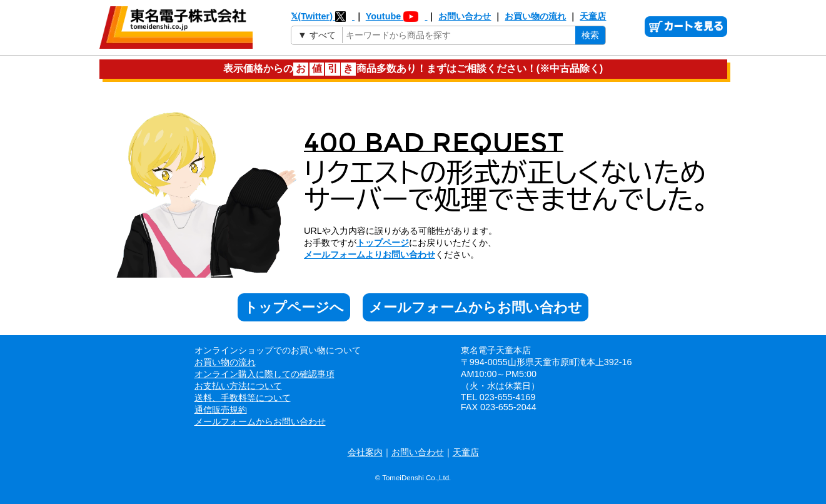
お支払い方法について (238, 386)
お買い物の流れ (535, 16)
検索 (590, 35)
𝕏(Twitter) (323, 16)
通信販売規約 (221, 410)
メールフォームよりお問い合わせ (370, 255)
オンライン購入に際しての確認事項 (264, 374)
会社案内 (365, 452)
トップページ (383, 243)
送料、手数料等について (243, 398)
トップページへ (294, 307)
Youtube (397, 16)
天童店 (593, 16)
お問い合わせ (465, 16)
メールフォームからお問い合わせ (476, 307)
